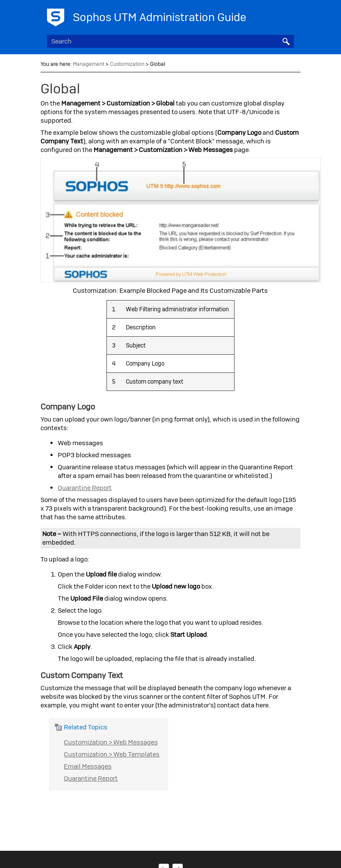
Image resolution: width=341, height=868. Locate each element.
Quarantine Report (85, 488)
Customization (127, 64)
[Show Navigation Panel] (289, 15)
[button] (286, 41)
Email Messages (88, 766)
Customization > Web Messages (111, 742)
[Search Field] (170, 41)
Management (89, 64)
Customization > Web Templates (112, 754)
